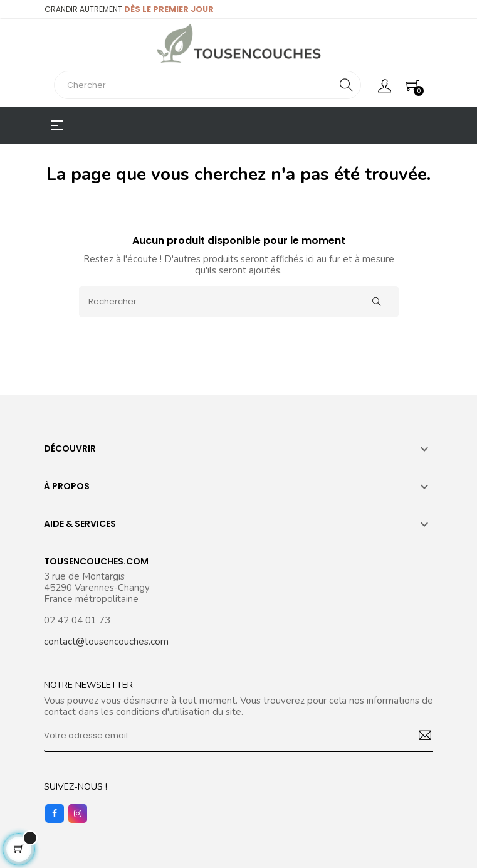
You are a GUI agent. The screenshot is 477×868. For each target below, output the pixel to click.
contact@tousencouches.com (106, 642)
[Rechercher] (239, 302)
